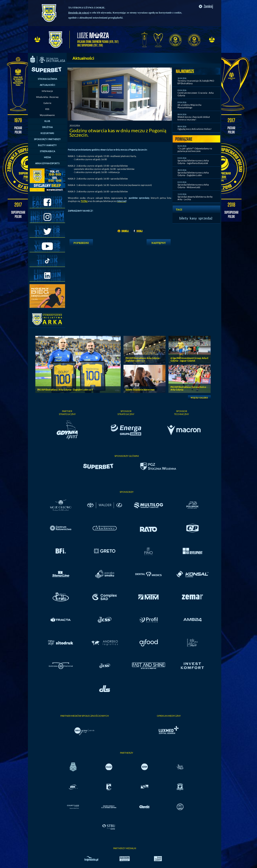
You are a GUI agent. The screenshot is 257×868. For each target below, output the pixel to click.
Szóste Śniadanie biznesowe (140, 390)
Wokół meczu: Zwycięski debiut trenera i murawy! (194, 118)
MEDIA (47, 157)
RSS (47, 109)
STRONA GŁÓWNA (47, 79)
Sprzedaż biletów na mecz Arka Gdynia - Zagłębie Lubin (193, 174)
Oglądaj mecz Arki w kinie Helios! (194, 129)
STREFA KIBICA (47, 151)
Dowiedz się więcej (79, 13)
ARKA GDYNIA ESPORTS (47, 163)
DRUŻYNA (47, 127)
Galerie (47, 103)
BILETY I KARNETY (47, 145)
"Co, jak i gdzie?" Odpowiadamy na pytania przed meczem (195, 150)
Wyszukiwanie (47, 115)
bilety (184, 218)
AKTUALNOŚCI (47, 85)
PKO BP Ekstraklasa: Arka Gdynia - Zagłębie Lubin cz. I (143, 359)
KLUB (47, 121)
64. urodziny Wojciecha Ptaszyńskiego (189, 106)
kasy (193, 218)
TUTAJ (84, 201)
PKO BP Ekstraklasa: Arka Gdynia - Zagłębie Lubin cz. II (65, 390)
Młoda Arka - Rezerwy (47, 97)
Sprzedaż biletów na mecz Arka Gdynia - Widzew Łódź (193, 186)
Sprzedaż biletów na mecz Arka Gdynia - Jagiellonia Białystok (193, 162)
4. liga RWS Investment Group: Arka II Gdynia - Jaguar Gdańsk (189, 359)
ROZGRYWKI (47, 133)
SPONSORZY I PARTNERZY (47, 139)
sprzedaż (205, 218)
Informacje (47, 91)
